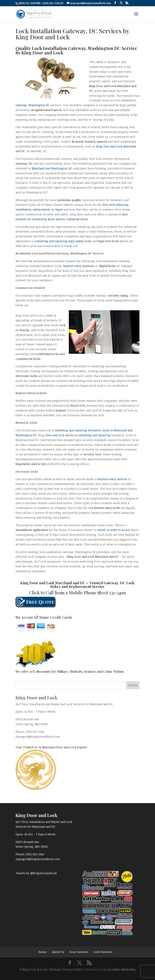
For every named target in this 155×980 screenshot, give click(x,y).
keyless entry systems (78, 266)
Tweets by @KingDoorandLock (36, 873)
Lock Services (103, 952)
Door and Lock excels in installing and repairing (78, 435)
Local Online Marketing (120, 969)
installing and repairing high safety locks (64, 241)
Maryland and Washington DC (52, 168)
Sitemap (55, 969)
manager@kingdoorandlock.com (38, 737)
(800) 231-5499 (112, 593)
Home (42, 952)
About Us (58, 952)
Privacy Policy (73, 969)
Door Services (79, 952)
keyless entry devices (113, 479)
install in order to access (114, 530)
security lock (92, 454)
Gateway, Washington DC (32, 105)
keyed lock (78, 405)
